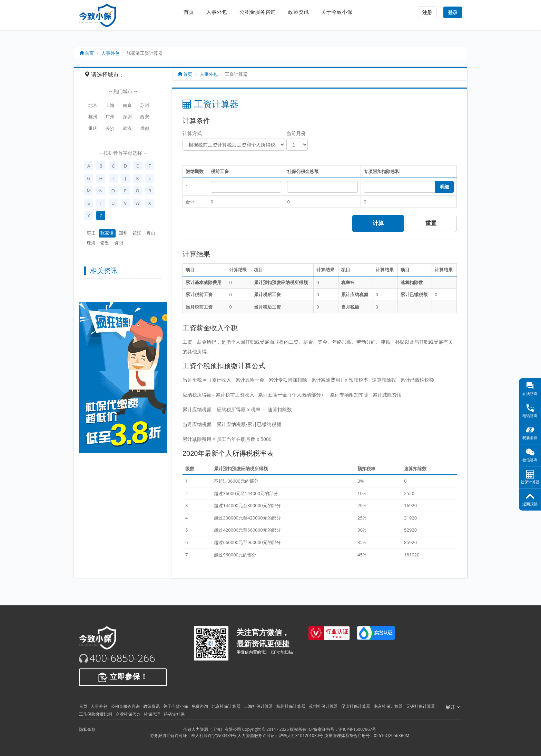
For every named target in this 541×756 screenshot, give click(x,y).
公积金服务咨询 (258, 12)
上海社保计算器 (258, 706)
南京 (127, 105)
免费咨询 (200, 706)
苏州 (145, 105)
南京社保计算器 (388, 706)
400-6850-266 (122, 658)
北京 (93, 105)
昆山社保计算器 (356, 706)
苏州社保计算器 (323, 706)
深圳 (127, 117)
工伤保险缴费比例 (96, 714)
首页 (189, 12)
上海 (110, 105)
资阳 (119, 243)
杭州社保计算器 (291, 706)
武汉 (127, 128)
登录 (453, 12)
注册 (427, 12)
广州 (110, 117)
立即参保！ (123, 677)
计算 (378, 223)
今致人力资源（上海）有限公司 (212, 729)
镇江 (137, 233)
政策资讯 (298, 12)
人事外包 (217, 12)
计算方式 (192, 133)
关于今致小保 (337, 12)
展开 (453, 707)
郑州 (123, 233)
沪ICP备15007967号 (357, 729)
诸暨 (105, 243)
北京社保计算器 (226, 706)
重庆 (93, 128)
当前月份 (296, 133)
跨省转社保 (174, 714)
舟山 (151, 233)
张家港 (107, 233)
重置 (431, 223)
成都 (145, 128)
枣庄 (91, 233)
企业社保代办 (128, 714)
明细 (444, 187)
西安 (145, 117)
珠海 (91, 243)
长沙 (110, 128)
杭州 (93, 117)
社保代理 (152, 714)
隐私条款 (87, 729)
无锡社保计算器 (421, 706)
